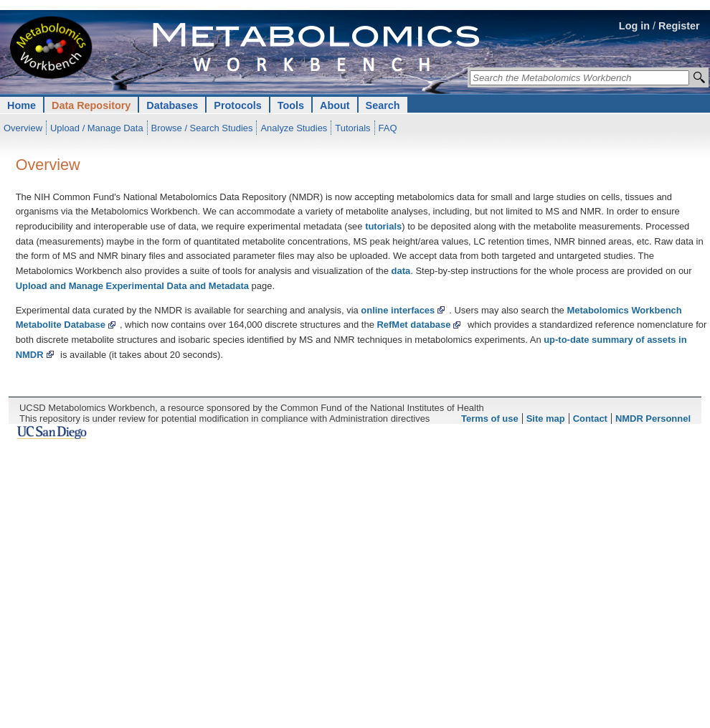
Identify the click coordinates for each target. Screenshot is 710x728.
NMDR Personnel (653, 419)
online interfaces (398, 310)
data (401, 271)
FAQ (388, 128)
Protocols (237, 105)
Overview (23, 128)
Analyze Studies (294, 128)
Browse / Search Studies (202, 128)
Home (22, 105)
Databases (172, 105)
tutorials (383, 226)
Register (679, 26)
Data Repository (91, 105)
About (335, 105)
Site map (546, 419)
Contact (590, 419)
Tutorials (352, 128)
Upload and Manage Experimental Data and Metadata (132, 286)
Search (383, 105)
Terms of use (490, 419)
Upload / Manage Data (97, 128)
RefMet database (413, 325)
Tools (291, 105)
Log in (634, 26)
